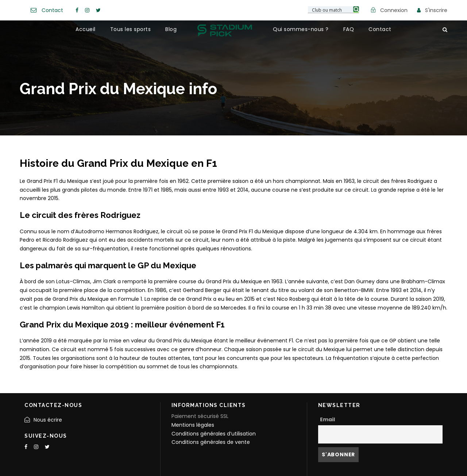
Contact (52, 10)
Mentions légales (193, 425)
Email (327, 419)
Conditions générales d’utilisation (214, 434)
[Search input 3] (334, 9)
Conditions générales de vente (211, 442)
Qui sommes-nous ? (301, 29)
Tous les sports (131, 29)
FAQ (349, 29)
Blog (171, 29)
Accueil (86, 29)
